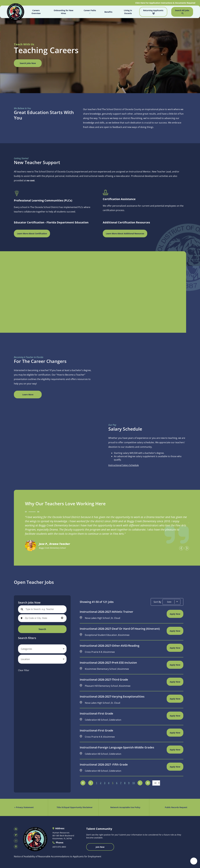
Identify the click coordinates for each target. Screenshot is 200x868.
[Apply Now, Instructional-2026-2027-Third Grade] (175, 682)
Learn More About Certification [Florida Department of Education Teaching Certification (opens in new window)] (32, 234)
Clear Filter (24, 670)
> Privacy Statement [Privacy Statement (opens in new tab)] (24, 807)
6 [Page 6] (117, 783)
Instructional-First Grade (96, 714)
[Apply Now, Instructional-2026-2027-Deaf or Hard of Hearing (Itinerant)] (175, 631)
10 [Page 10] (133, 783)
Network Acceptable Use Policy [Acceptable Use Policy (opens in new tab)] (125, 807)
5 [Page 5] (113, 783)
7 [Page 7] (121, 783)
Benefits (108, 12)
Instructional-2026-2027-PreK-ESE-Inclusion (108, 663)
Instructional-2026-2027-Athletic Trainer (106, 612)
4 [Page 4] (109, 783)
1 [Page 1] (97, 783)
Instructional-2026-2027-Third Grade (104, 680)
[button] (42, 649)
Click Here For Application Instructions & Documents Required (166, 3)
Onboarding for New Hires (64, 12)
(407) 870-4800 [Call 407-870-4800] (59, 847)
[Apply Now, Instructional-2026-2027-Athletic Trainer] (175, 614)
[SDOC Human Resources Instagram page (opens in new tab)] (16, 841)
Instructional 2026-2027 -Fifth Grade (104, 765)
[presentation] (181, 548)
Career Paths (90, 12)
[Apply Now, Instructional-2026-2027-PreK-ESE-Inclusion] (175, 665)
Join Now (100, 847)
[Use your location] (62, 618)
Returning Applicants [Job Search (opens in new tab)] (153, 12)
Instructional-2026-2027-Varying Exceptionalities (112, 697)
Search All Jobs (182, 12)
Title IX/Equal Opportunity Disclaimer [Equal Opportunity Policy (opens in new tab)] (75, 807)
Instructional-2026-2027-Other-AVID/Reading (110, 646)
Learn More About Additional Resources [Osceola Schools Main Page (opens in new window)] (125, 234)
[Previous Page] (91, 783)
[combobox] (41, 618)
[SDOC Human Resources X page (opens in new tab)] (16, 835)
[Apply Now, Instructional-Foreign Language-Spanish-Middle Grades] (175, 750)
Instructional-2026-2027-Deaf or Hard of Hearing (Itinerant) (120, 629)
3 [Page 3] (105, 783)
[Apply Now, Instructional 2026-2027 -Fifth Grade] (175, 767)
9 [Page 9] (129, 783)
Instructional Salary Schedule (124, 465)
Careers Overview (36, 12)
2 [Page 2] (101, 783)
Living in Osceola (128, 12)
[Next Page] (140, 783)
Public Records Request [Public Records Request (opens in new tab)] (176, 807)
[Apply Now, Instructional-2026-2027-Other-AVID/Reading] (175, 648)
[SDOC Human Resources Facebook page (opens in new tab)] (16, 829)
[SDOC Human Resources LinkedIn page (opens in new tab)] (16, 847)
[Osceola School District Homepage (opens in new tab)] (16, 12)
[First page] (83, 783)
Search (42, 629)
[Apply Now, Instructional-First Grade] (175, 716)
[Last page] (148, 783)
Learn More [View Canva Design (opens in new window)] (28, 395)
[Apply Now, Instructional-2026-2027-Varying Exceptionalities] (175, 699)
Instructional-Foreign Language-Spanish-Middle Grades (117, 747)
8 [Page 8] (125, 783)
